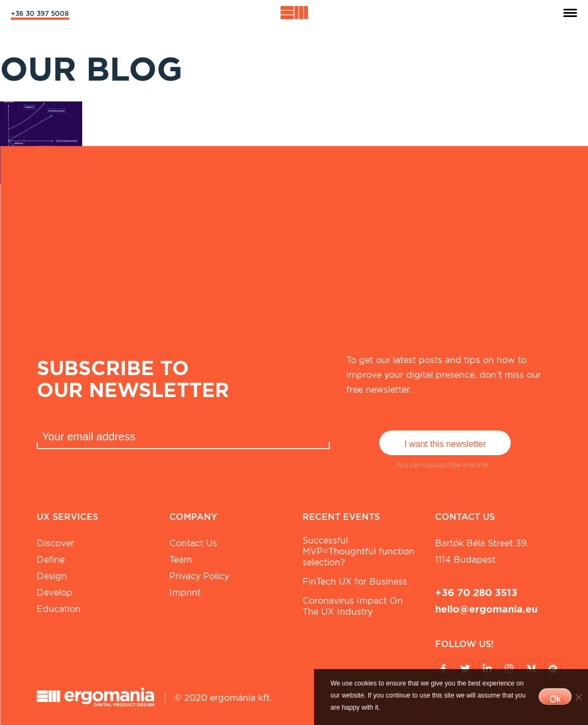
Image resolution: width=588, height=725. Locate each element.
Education (59, 609)
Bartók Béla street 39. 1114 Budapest (482, 551)
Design (52, 576)
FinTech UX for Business (355, 582)
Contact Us (193, 543)
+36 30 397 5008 (40, 13)
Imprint (185, 593)
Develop (55, 593)
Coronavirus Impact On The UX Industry (353, 606)
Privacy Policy (199, 576)
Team (181, 560)
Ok (555, 699)
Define (51, 560)
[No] (578, 697)
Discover (55, 543)
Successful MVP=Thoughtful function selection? (358, 551)
